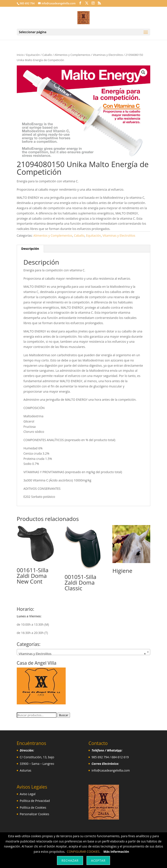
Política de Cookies (33, 807)
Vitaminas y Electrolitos (108, 55)
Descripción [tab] (30, 249)
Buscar (63, 715)
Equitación (33, 55)
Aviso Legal (28, 794)
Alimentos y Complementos (73, 55)
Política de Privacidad (35, 801)
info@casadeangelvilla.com (111, 770)
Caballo (47, 55)
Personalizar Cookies (34, 814)
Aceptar (98, 860)
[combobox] (83, 652)
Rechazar (70, 860)
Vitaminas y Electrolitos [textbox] (82, 654)
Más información (116, 852)
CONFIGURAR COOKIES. (83, 852)
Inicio (20, 55)
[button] (143, 72)
